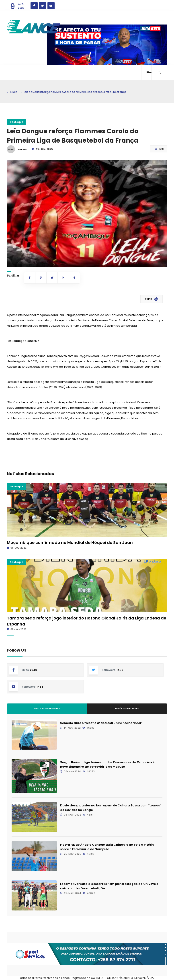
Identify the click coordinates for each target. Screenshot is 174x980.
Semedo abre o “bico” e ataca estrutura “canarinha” (101, 723)
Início (14, 92)
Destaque (17, 122)
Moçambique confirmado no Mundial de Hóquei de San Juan (70, 542)
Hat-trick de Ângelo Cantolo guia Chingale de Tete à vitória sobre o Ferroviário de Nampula (107, 847)
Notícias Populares (47, 708)
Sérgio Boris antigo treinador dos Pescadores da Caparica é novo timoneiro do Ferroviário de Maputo (107, 764)
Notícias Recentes (127, 708)
